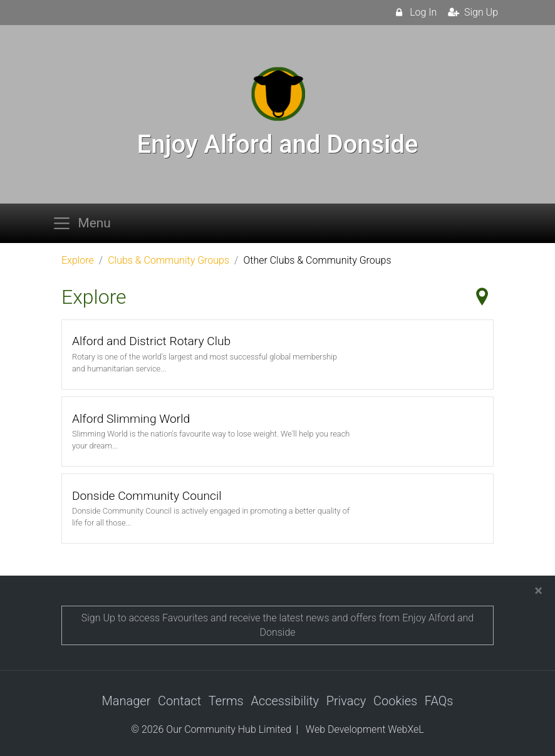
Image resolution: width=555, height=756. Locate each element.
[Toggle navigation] (85, 223)
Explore (78, 260)
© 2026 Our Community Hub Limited (211, 729)
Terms (226, 701)
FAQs (439, 701)
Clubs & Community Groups (169, 260)
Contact (179, 701)
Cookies (395, 701)
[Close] (538, 591)
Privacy (346, 701)
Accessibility (285, 701)
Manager (127, 701)
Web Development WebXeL (365, 729)
